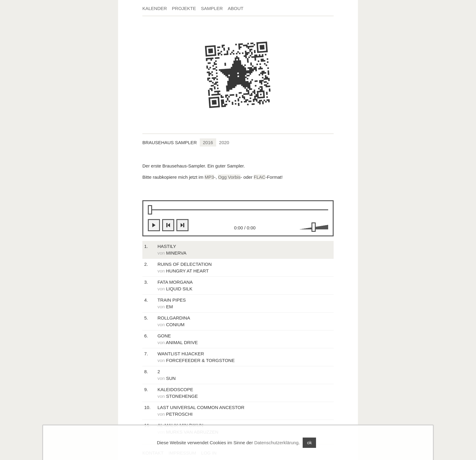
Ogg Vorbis (229, 177)
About (236, 8)
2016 (208, 142)
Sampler (212, 8)
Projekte (184, 8)
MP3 (209, 177)
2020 (224, 142)
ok (309, 443)
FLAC (260, 177)
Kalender (155, 8)
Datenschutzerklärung (276, 443)
